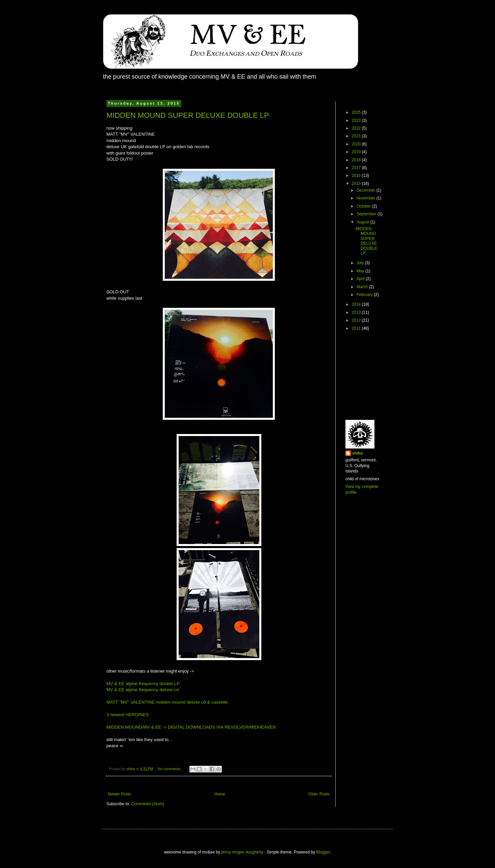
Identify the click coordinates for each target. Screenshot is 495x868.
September (367, 214)
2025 (357, 112)
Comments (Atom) (147, 804)
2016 (357, 175)
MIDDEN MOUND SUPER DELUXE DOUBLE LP (188, 115)
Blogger (323, 852)
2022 (357, 128)
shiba (357, 453)
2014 (357, 304)
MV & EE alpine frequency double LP (143, 684)
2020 (357, 144)
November (367, 198)
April (361, 279)
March (363, 287)
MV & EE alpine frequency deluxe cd (142, 690)
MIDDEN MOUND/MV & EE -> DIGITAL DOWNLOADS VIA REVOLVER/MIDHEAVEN (191, 727)
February (365, 295)
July (361, 263)
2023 (357, 120)
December (367, 190)
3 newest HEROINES (127, 715)
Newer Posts (120, 794)
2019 (357, 152)
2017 (357, 168)
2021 (357, 136)
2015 (357, 184)
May (361, 271)
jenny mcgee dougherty (243, 852)
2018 (357, 160)
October (364, 206)
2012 (357, 320)
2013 (357, 313)
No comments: (170, 769)
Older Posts (319, 794)
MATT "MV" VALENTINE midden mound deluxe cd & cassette (167, 702)
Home (220, 794)
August (363, 222)
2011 (357, 328)
